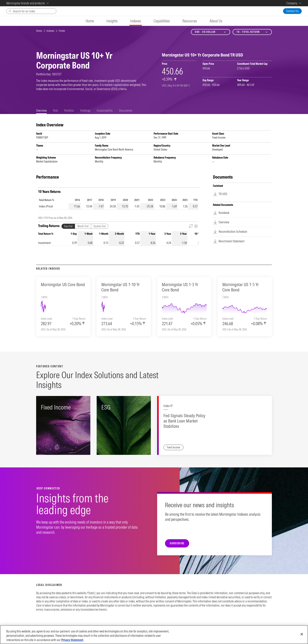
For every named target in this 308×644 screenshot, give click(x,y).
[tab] (41, 111)
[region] (154, 635)
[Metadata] (196, 226)
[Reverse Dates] (191, 226)
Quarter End (100, 226)
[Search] (31, 11)
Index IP (168, 406)
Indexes (50, 31)
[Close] (302, 634)
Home (39, 31)
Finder (62, 31)
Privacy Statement (72, 640)
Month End (83, 226)
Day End (68, 226)
